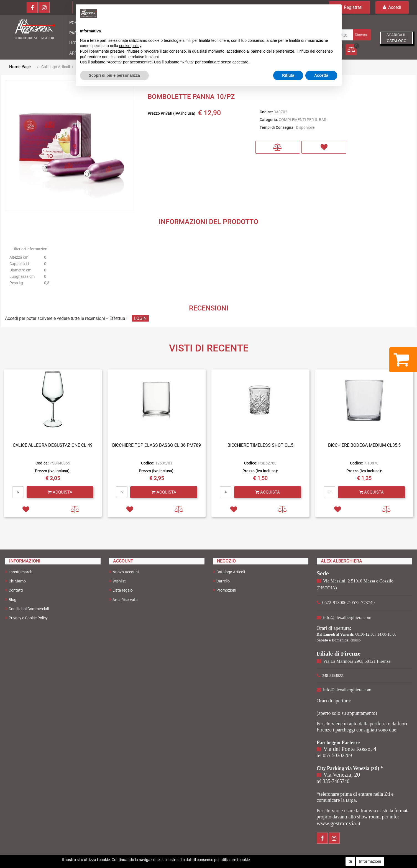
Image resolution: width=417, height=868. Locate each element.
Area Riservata (123, 599)
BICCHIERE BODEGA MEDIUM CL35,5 (364, 445)
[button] (361, 35)
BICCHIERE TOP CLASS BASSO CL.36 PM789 (157, 445)
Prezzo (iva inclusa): (53, 471)
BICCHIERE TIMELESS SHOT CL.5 (260, 445)
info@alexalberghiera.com (347, 617)
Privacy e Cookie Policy (26, 618)
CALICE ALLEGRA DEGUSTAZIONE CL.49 (53, 445)
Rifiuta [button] (288, 75)
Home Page (20, 67)
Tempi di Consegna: (277, 127)
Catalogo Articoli (56, 67)
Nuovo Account (124, 572)
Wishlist (117, 581)
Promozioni (224, 590)
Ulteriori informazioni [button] (30, 249)
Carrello (221, 581)
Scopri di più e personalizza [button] (114, 75)
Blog (11, 599)
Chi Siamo (15, 581)
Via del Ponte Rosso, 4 (350, 749)
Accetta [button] (321, 75)
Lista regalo (121, 590)
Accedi (392, 7)
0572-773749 (363, 603)
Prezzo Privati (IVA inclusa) (172, 113)
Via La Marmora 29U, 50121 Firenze (357, 661)
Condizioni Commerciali (27, 609)
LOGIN (140, 318)
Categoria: (269, 120)
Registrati (350, 7)
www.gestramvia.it (339, 823)
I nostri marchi (19, 572)
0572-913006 (334, 603)
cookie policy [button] (130, 46)
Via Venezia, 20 (342, 775)
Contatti (14, 590)
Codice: (266, 112)
